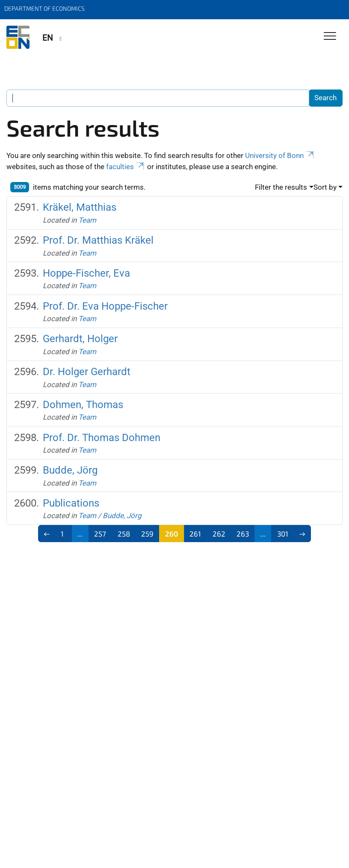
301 (283, 534)
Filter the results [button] (281, 187)
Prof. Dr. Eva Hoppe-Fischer (105, 306)
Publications (71, 503)
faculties (126, 167)
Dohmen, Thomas (83, 405)
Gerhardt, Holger (80, 339)
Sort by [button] (325, 187)
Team (87, 220)
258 (124, 534)
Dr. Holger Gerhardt (87, 372)
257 (100, 534)
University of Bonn (280, 155)
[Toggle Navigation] (330, 37)
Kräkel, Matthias (80, 207)
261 (195, 534)
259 (147, 534)
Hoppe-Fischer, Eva (86, 273)
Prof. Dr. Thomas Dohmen (102, 438)
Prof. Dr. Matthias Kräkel (98, 240)
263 (243, 534)
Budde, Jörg (70, 470)
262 (219, 534)
